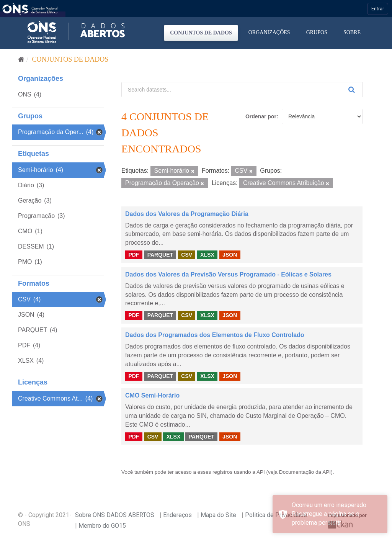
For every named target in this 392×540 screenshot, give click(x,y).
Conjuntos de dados (201, 33)
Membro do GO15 (102, 526)
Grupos (317, 32)
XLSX (207, 255)
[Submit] (352, 90)
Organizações (269, 32)
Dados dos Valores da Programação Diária (187, 214)
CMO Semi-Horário (152, 395)
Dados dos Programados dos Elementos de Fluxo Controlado (215, 335)
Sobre (352, 32)
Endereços (177, 515)
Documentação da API (305, 472)
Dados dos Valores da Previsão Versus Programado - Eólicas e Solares (228, 274)
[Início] (21, 59)
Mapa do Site (218, 515)
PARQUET (160, 255)
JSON (230, 255)
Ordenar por (261, 116)
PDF (134, 255)
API (261, 472)
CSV (187, 255)
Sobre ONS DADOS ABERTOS (115, 515)
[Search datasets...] (232, 90)
